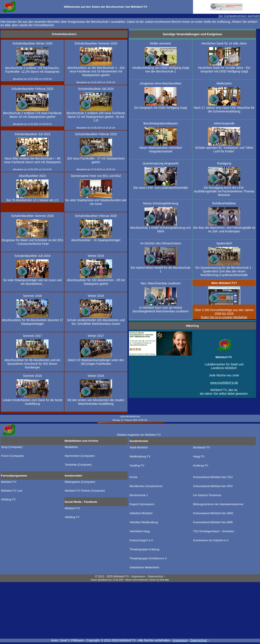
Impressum (180, 640)
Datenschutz (199, 640)
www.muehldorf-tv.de (224, 383)
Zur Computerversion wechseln (239, 16)
